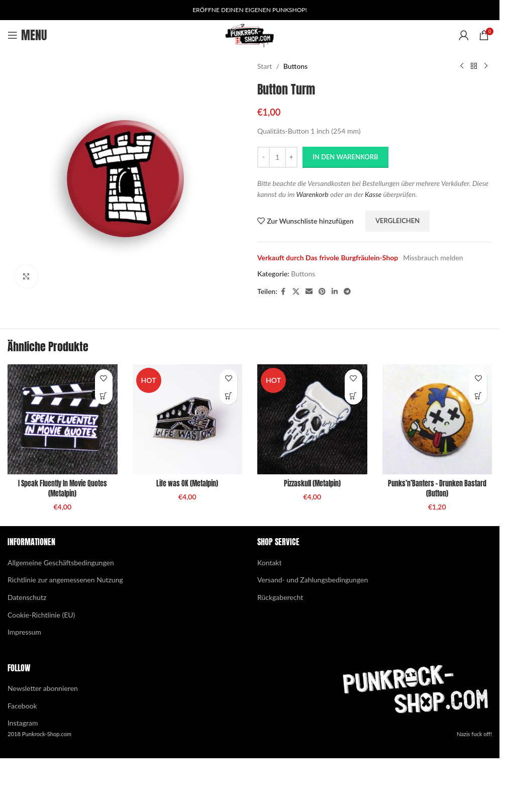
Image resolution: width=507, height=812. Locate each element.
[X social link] (296, 292)
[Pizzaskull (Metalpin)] (312, 419)
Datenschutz (27, 597)
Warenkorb (313, 194)
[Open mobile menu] (27, 35)
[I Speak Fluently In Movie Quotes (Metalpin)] (63, 419)
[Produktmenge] (277, 157)
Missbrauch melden (433, 258)
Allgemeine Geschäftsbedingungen (61, 563)
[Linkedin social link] (335, 292)
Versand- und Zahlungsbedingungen (313, 580)
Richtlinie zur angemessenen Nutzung (65, 580)
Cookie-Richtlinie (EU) (41, 615)
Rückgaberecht (280, 597)
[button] (104, 396)
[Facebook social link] (283, 292)
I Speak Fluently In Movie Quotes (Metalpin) (63, 489)
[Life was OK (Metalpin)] (188, 419)
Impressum (24, 632)
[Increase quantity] (291, 157)
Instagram (23, 723)
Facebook (22, 706)
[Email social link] (309, 292)
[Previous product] (462, 66)
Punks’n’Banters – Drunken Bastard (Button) (437, 489)
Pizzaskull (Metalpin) (312, 484)
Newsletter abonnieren (43, 688)
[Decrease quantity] (264, 157)
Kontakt (270, 563)
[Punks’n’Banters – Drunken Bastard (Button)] (437, 419)
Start (265, 66)
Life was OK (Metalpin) (187, 484)
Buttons (295, 66)
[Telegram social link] (347, 292)
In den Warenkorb (345, 157)
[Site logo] (250, 34)
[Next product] (486, 66)
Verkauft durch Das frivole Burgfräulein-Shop (328, 258)
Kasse (373, 194)
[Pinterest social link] (322, 292)
